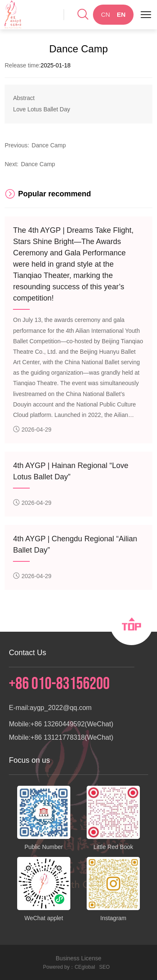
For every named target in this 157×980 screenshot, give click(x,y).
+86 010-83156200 (59, 684)
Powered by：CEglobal (69, 967)
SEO (104, 967)
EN (121, 14)
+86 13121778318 (58, 737)
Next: (12, 164)
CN (106, 14)
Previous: (17, 145)
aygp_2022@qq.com (61, 708)
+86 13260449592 (58, 724)
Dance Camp (49, 145)
